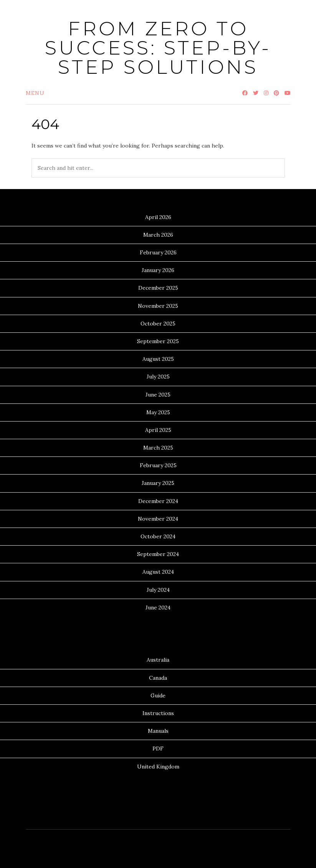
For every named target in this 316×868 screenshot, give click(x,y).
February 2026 (158, 252)
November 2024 (158, 519)
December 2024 (158, 501)
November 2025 (158, 306)
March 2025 (158, 448)
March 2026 (158, 235)
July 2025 (158, 377)
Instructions (158, 713)
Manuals (158, 731)
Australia (158, 660)
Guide (158, 695)
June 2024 (158, 607)
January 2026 (158, 270)
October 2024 (158, 536)
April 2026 (158, 217)
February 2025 (158, 465)
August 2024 (158, 572)
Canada (158, 678)
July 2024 (158, 590)
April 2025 (158, 430)
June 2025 (158, 395)
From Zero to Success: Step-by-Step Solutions (158, 48)
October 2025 (158, 324)
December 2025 (158, 288)
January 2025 (158, 483)
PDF (158, 749)
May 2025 (158, 412)
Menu (35, 93)
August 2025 (158, 359)
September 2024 (158, 554)
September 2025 (158, 341)
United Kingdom (158, 767)
